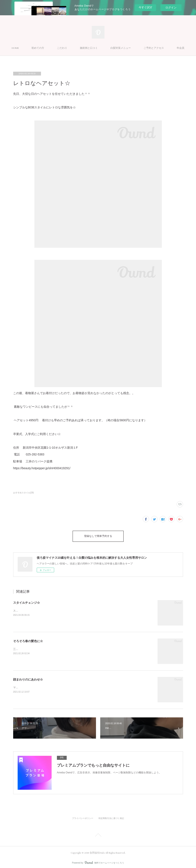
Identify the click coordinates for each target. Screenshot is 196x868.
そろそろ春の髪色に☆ (28, 639)
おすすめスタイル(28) (24, 493)
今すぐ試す (146, 7)
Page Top (98, 834)
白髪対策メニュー (136, 48)
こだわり (77, 48)
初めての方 (53, 48)
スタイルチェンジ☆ (27, 601)
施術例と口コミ (104, 48)
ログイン (171, 8)
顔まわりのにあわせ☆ (28, 677)
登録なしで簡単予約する (98, 535)
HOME (30, 48)
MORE (162, 48)
